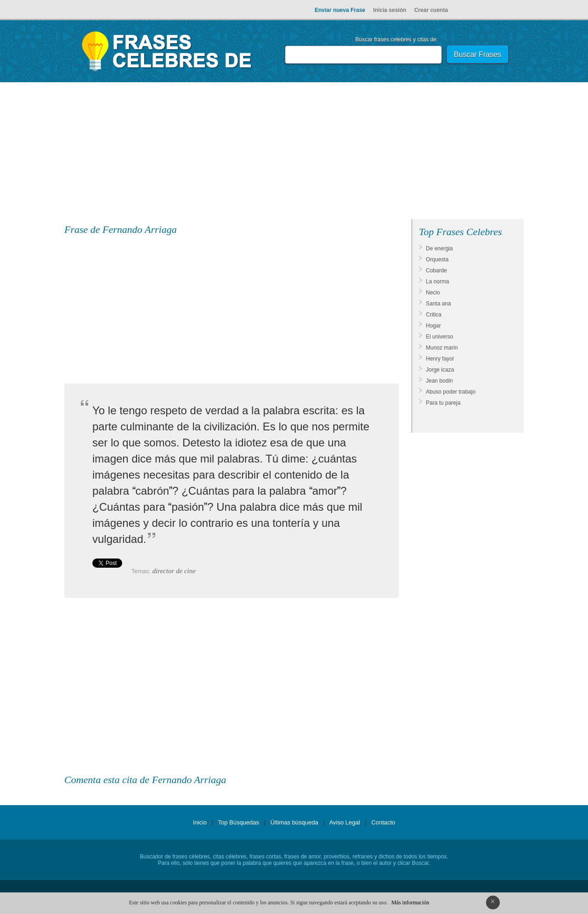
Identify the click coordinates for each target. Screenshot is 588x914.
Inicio (200, 822)
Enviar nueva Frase (340, 10)
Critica (434, 315)
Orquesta (437, 260)
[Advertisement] (294, 152)
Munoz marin (442, 348)
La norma (438, 282)
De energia (439, 248)
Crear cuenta (431, 10)
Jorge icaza (440, 370)
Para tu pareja (443, 403)
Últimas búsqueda (294, 822)
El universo (439, 337)
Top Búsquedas (238, 822)
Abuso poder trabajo (451, 392)
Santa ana (438, 304)
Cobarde (436, 271)
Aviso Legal (345, 822)
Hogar (433, 326)
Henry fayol (440, 359)
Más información (410, 903)
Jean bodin (439, 381)
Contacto (383, 822)
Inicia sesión (390, 10)
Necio (433, 293)
